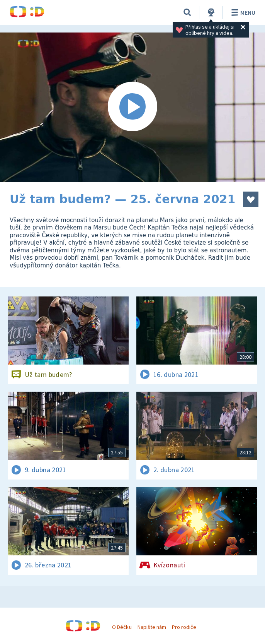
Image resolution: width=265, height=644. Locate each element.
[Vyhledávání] (187, 12)
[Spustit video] (132, 107)
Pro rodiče (184, 627)
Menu (242, 12)
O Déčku (122, 627)
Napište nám (152, 627)
